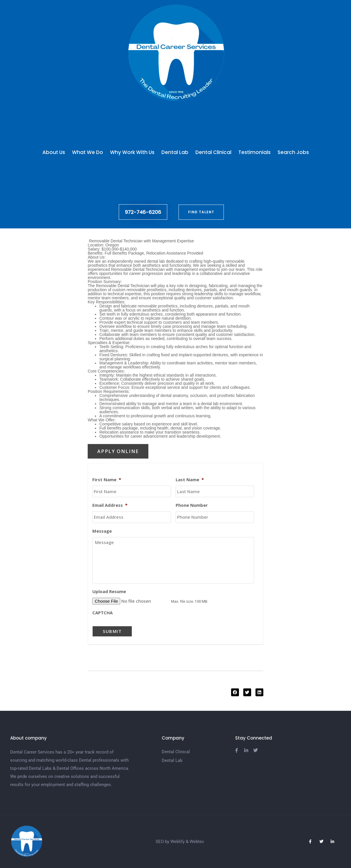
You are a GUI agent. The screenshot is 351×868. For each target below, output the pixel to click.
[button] (235, 692)
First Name (107, 480)
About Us (54, 152)
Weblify (178, 842)
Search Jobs (293, 152)
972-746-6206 (143, 212)
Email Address (110, 505)
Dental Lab (175, 152)
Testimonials (254, 152)
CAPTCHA (102, 613)
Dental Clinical (213, 152)
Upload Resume (109, 592)
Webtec (197, 842)
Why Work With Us (132, 152)
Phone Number (192, 505)
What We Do (88, 152)
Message (102, 531)
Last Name (190, 480)
